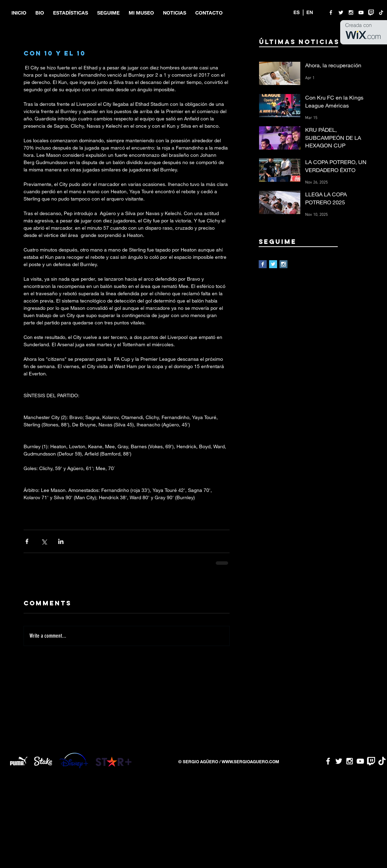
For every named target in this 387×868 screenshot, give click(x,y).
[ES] (296, 12)
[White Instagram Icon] (351, 12)
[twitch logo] (371, 12)
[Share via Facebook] (27, 541)
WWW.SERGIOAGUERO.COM (250, 761)
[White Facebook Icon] (331, 12)
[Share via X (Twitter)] (44, 541)
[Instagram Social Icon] (283, 264)
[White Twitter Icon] (341, 12)
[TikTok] (381, 12)
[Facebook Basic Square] (263, 264)
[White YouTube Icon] (361, 12)
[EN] (310, 12)
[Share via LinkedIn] (61, 541)
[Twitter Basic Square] (273, 264)
